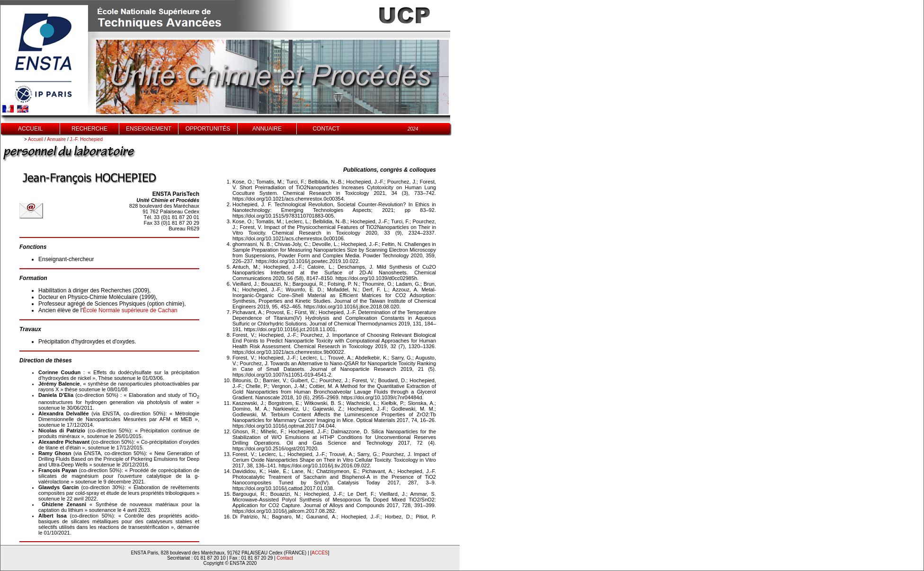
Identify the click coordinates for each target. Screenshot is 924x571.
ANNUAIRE (267, 129)
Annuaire (56, 139)
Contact (285, 558)
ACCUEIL (30, 129)
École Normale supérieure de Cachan (130, 310)
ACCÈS (320, 553)
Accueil (36, 139)
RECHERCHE (89, 129)
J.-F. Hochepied (86, 139)
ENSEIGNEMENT (149, 129)
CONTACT (326, 129)
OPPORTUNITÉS (208, 129)
